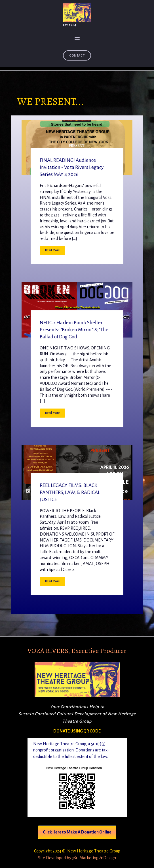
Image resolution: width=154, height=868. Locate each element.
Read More (52, 250)
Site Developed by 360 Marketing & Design (77, 858)
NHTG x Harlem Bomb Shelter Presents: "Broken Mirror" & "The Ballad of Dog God (74, 330)
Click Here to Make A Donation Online (77, 832)
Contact (77, 55)
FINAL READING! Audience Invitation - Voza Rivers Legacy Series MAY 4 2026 (72, 167)
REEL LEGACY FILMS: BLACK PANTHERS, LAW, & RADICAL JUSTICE (70, 492)
